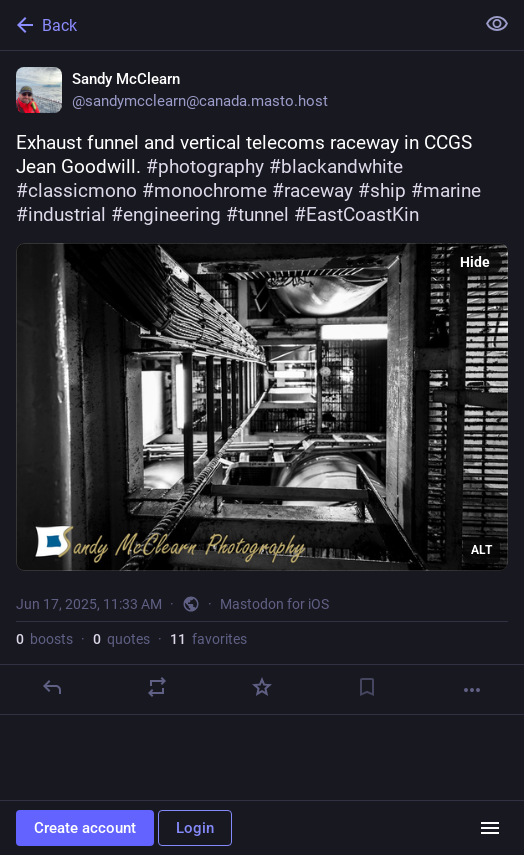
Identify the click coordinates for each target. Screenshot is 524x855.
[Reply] (52, 687)
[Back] (235, 25)
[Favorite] (262, 687)
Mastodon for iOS (274, 604)
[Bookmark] (367, 687)
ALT (481, 550)
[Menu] (490, 828)
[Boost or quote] (157, 687)
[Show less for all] (497, 24)
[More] (472, 690)
